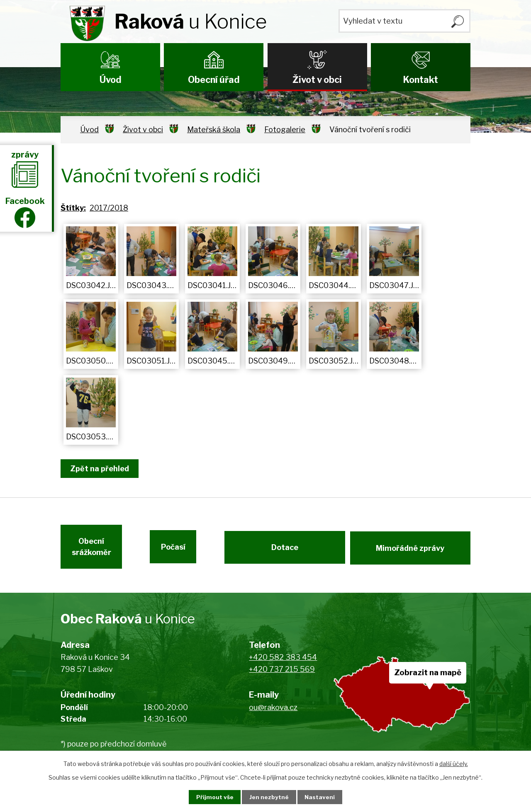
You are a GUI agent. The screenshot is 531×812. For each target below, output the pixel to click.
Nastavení (323, 797)
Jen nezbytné (269, 797)
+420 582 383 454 (283, 663)
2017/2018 (109, 208)
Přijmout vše (212, 797)
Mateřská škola (214, 130)
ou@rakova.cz (273, 713)
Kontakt (420, 80)
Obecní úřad (214, 80)
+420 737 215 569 (282, 675)
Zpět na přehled (101, 469)
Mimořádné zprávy (411, 551)
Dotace (284, 551)
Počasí (185, 551)
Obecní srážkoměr (91, 551)
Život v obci (317, 80)
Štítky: (73, 208)
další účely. (454, 763)
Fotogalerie (285, 130)
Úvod (111, 80)
